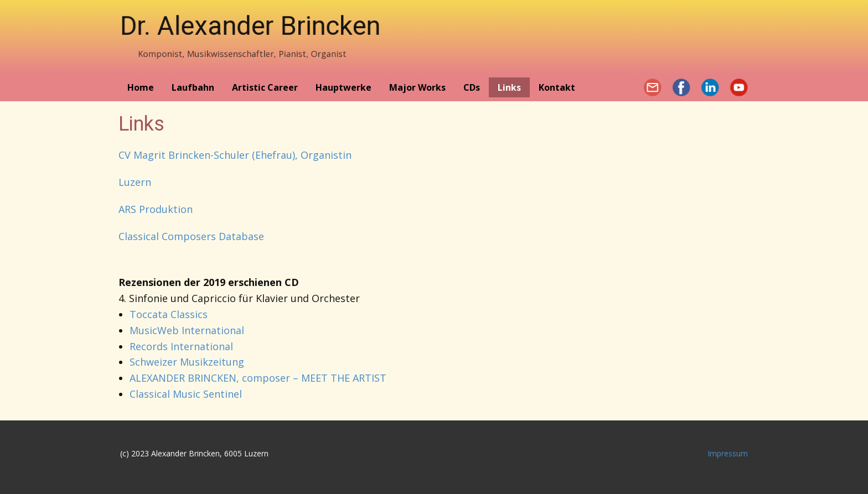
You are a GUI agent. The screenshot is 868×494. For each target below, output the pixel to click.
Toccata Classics (169, 314)
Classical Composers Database (191, 236)
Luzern (135, 182)
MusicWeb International (187, 330)
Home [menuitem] (141, 87)
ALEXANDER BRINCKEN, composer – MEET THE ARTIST (258, 378)
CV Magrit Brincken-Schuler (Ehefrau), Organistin (235, 155)
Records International (181, 346)
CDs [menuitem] (472, 87)
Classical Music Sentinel (186, 394)
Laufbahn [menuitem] (193, 87)
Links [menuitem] (509, 87)
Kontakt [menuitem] (557, 87)
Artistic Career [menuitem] (265, 87)
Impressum (728, 453)
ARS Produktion (156, 209)
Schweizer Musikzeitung (187, 362)
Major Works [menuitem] (417, 87)
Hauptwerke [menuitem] (343, 87)
